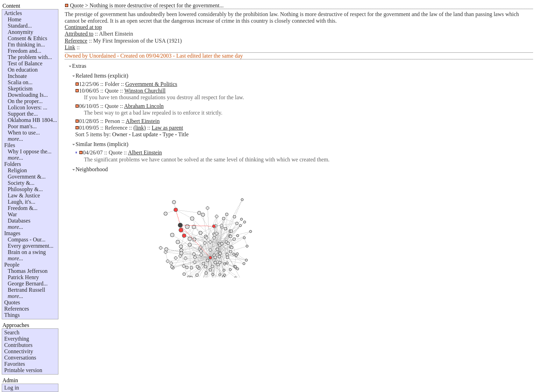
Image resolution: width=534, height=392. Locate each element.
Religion (17, 170)
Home (15, 19)
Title (184, 134)
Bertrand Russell (26, 290)
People (12, 265)
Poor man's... (22, 126)
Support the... (23, 114)
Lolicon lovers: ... (27, 107)
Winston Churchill (145, 91)
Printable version (23, 370)
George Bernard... (28, 284)
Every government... (31, 246)
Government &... (27, 177)
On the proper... (25, 101)
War (12, 214)
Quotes (12, 302)
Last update (145, 134)
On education (23, 70)
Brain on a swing (27, 252)
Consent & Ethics (27, 38)
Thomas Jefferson (28, 271)
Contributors (18, 345)
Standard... (20, 26)
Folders (13, 164)
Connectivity (19, 351)
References (17, 309)
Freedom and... (24, 51)
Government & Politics (151, 84)
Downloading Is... (28, 95)
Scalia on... (20, 82)
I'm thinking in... (26, 45)
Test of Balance (25, 63)
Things (12, 315)
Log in (12, 388)
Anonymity (20, 32)
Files (10, 145)
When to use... (24, 133)
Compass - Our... (27, 239)
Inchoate (17, 76)
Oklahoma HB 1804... (32, 120)
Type (168, 134)
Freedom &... (23, 208)
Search (12, 332)
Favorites (15, 364)
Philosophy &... (25, 189)
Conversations (20, 358)
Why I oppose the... (30, 151)
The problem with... (30, 57)
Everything (17, 339)
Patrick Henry (23, 277)
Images (12, 233)
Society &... (21, 183)
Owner (120, 134)
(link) (140, 128)
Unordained (102, 56)
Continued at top (83, 27)
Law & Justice (24, 195)
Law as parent (168, 128)
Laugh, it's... (22, 202)
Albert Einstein (143, 121)
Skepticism (20, 89)
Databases (19, 221)
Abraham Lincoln (144, 106)
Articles (13, 13)
